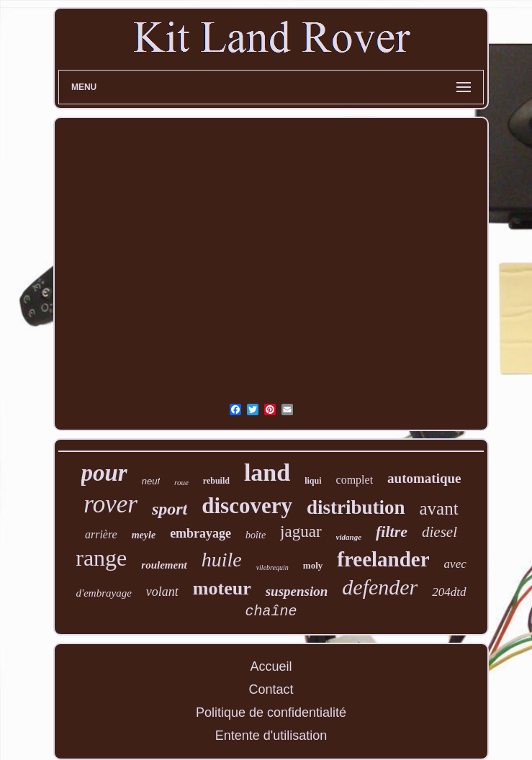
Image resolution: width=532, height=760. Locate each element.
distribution (356, 507)
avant (438, 508)
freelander (383, 559)
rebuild (216, 481)
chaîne (271, 611)
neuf (151, 481)
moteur (222, 588)
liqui (313, 481)
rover (111, 504)
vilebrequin (272, 567)
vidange (349, 537)
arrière (101, 534)
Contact (271, 689)
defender (380, 587)
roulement (164, 565)
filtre (392, 531)
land (267, 472)
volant (162, 592)
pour (104, 473)
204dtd (449, 592)
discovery (247, 506)
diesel (439, 532)
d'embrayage (103, 593)
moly (313, 565)
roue (181, 482)
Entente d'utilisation (271, 736)
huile (222, 560)
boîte (256, 535)
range (101, 558)
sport (170, 509)
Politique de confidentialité (271, 712)
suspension (297, 591)
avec (455, 564)
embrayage (200, 533)
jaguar (301, 531)
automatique (424, 478)
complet (355, 480)
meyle (144, 535)
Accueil (271, 666)
